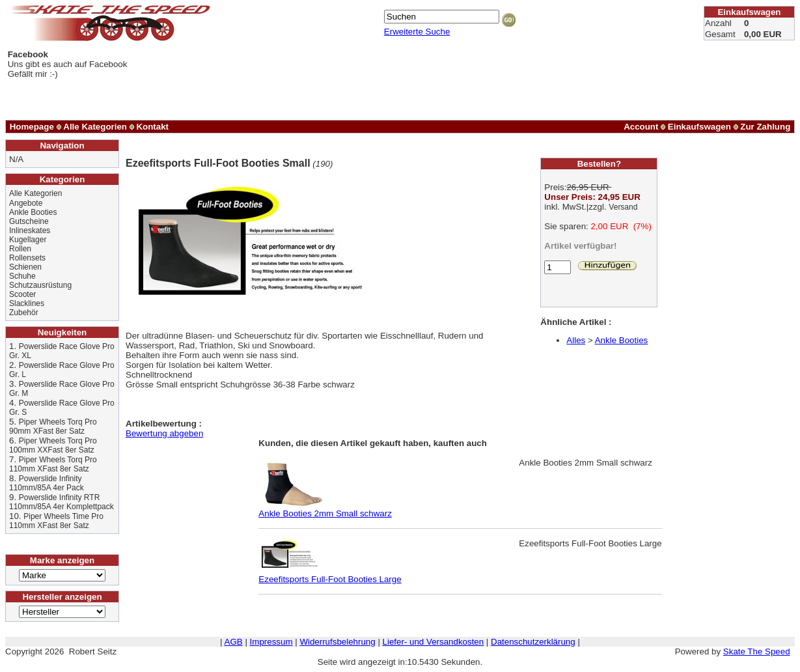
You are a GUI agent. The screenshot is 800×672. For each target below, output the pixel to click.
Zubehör (24, 313)
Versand (623, 207)
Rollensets (27, 258)
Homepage (32, 127)
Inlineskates (30, 231)
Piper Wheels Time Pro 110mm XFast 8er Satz (56, 521)
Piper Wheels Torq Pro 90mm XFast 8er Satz (53, 427)
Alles (576, 340)
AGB (234, 642)
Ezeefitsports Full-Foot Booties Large (330, 575)
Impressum (271, 642)
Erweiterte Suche (417, 32)
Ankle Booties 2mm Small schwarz (325, 510)
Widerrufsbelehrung (337, 642)
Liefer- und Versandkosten (434, 642)
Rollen (20, 249)
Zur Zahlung (765, 127)
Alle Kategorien (95, 127)
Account (641, 127)
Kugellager (28, 240)
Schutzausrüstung (40, 285)
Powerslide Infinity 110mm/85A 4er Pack (47, 483)
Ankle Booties (33, 212)
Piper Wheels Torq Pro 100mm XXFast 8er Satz (53, 445)
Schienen (25, 267)
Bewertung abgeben (164, 433)
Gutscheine (29, 221)
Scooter (22, 294)
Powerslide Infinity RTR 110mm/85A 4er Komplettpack (62, 502)
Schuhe (22, 276)
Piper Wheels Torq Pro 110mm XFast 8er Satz (53, 464)
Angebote (26, 203)
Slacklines (27, 303)
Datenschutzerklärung (533, 642)
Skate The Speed (757, 651)
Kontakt (152, 127)
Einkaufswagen (699, 127)
